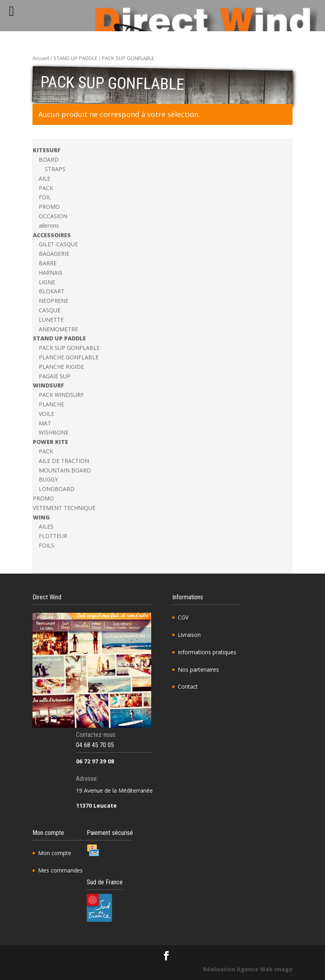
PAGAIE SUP (55, 376)
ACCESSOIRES (52, 235)
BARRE (48, 263)
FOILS (47, 545)
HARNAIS (51, 273)
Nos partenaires (198, 669)
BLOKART (52, 291)
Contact (188, 686)
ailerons (49, 226)
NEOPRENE (54, 301)
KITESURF (47, 150)
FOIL (45, 197)
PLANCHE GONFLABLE (69, 357)
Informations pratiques (207, 652)
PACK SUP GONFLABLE (69, 348)
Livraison (189, 635)
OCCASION (53, 216)
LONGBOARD (57, 489)
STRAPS (55, 169)
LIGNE (47, 282)
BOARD (49, 160)
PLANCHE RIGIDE (61, 367)
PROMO (49, 207)
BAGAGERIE (54, 254)
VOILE (47, 414)
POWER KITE (50, 442)
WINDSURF (48, 385)
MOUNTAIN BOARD (65, 470)
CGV (183, 617)
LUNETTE (51, 320)
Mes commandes (60, 870)
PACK (46, 188)
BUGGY (48, 479)
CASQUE (50, 310)
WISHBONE (54, 432)
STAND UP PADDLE (75, 58)
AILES (46, 526)
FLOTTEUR (53, 536)
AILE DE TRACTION (64, 461)
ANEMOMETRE (58, 329)
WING (41, 517)
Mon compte (55, 853)
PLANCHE (51, 404)
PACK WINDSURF (61, 395)
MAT (45, 423)
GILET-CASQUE (58, 244)
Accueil (41, 58)
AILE (45, 178)
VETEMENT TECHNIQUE (64, 508)
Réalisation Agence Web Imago (248, 969)
